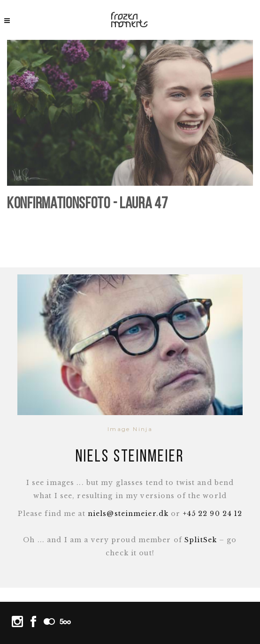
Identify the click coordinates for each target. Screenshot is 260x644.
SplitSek (201, 540)
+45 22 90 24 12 (213, 514)
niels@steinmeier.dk (128, 514)
